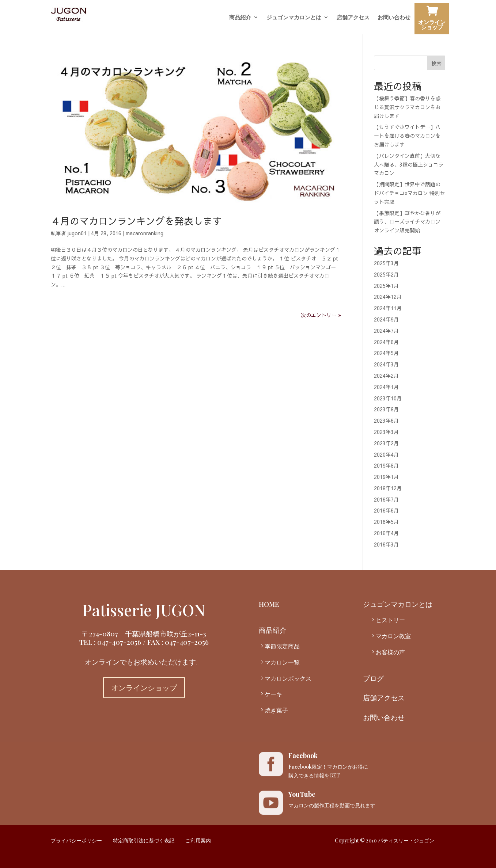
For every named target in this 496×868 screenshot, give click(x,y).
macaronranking (145, 233)
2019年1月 (386, 477)
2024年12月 (388, 297)
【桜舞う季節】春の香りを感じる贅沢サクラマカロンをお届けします (407, 107)
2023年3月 (386, 432)
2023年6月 (386, 420)
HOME (269, 604)
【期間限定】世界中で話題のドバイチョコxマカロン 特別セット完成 (409, 193)
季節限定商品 (282, 646)
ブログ (373, 678)
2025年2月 (386, 274)
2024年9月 (386, 319)
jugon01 (77, 233)
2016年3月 (386, 544)
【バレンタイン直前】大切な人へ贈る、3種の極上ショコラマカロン (409, 164)
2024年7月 (386, 331)
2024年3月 (386, 364)
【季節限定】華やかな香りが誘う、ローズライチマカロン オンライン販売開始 (407, 222)
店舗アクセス (353, 18)
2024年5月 (386, 353)
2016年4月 (386, 533)
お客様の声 (390, 652)
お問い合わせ (394, 18)
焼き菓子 (276, 710)
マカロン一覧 (282, 662)
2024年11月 (388, 308)
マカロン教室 (393, 636)
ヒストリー (390, 620)
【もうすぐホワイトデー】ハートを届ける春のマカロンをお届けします (407, 136)
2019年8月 (386, 465)
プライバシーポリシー (76, 840)
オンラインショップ (432, 20)
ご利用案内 (198, 840)
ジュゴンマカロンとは (294, 18)
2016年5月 (386, 522)
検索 (436, 63)
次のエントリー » (321, 315)
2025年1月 (386, 286)
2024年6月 (386, 342)
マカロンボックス (288, 678)
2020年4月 (386, 454)
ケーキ (273, 694)
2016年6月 (386, 510)
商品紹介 (240, 18)
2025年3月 (386, 263)
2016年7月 (386, 499)
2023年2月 (386, 443)
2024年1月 (386, 387)
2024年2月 (386, 376)
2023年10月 (388, 398)
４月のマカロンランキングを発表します (136, 221)
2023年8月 (386, 409)
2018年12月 (388, 488)
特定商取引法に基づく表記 (144, 840)
